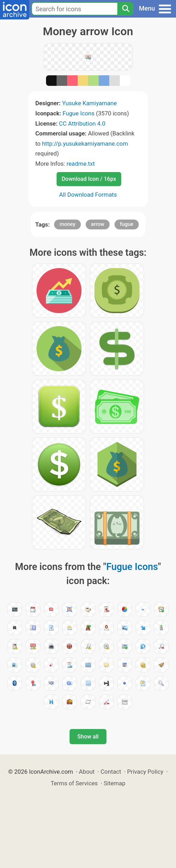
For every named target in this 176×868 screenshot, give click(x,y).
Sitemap (115, 783)
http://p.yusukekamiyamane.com (85, 144)
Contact (111, 772)
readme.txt (80, 164)
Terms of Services (74, 783)
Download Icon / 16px (89, 179)
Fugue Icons (79, 113)
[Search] (125, 9)
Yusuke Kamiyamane (90, 103)
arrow (98, 224)
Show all (88, 737)
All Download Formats (88, 195)
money (67, 224)
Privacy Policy (145, 772)
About (87, 772)
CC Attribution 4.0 (82, 123)
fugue (127, 224)
